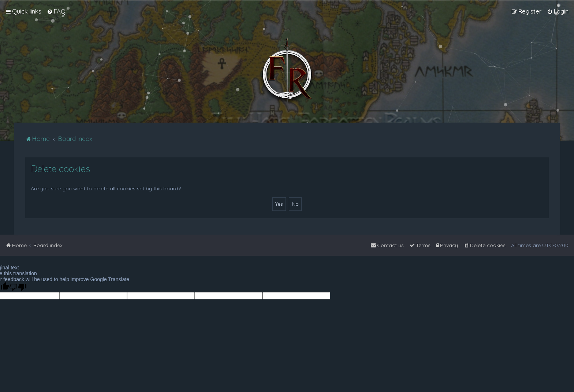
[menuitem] (56, 11)
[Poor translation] (18, 287)
